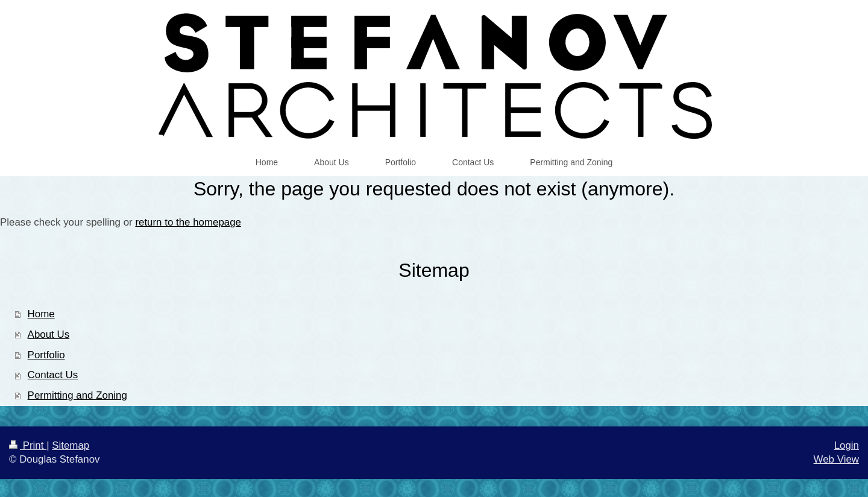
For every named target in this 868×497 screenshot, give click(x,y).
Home (41, 314)
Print (28, 445)
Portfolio (46, 355)
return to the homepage (188, 222)
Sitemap (71, 445)
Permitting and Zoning (77, 395)
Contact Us (53, 375)
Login (847, 445)
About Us (49, 334)
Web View (836, 459)
